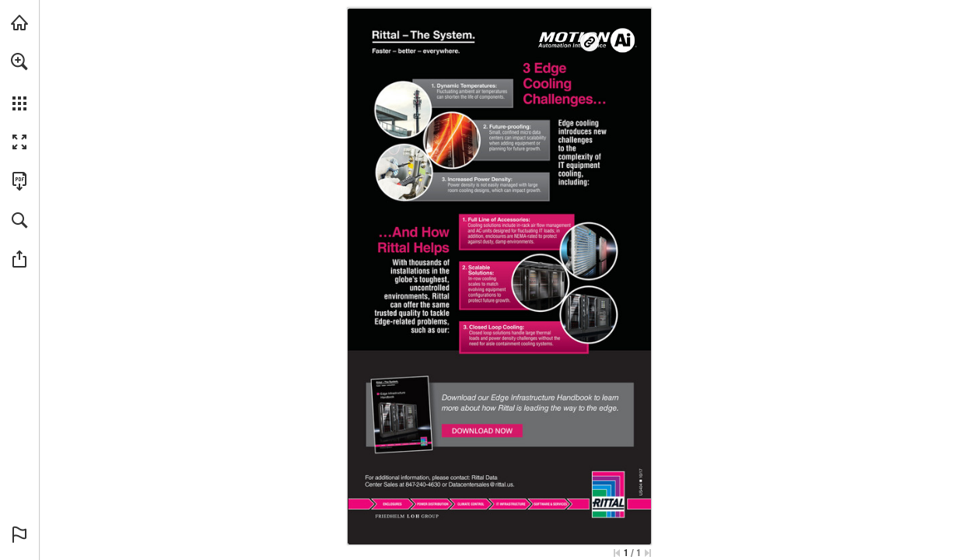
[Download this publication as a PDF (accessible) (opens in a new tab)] (19, 181)
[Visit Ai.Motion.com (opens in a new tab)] (19, 23)
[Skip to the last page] (648, 553)
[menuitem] (19, 82)
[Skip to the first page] (617, 553)
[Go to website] (590, 42)
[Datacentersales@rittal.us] (482, 484)
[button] (19, 61)
